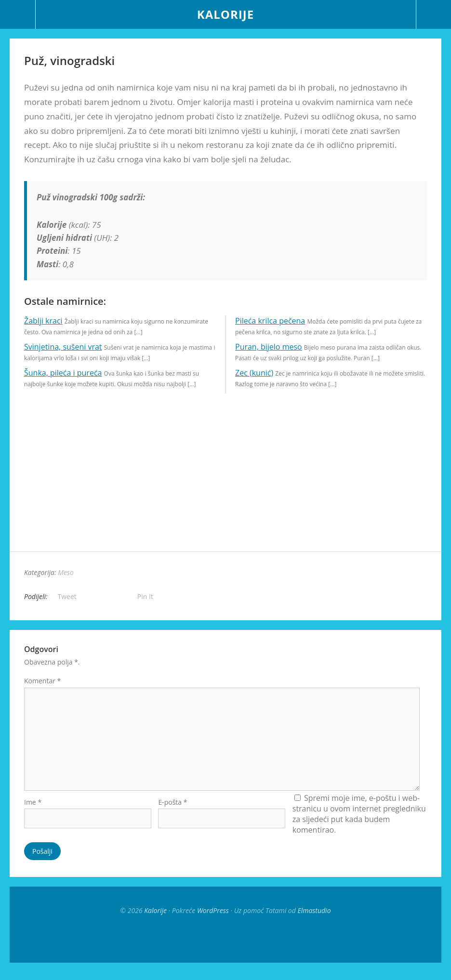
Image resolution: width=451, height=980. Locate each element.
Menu (18, 14)
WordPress (213, 918)
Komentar (42, 681)
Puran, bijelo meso (269, 347)
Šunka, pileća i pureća (63, 373)
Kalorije (225, 14)
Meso (66, 572)
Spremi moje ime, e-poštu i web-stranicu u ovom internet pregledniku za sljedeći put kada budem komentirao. (359, 822)
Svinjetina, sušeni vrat (63, 347)
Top (225, 946)
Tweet (67, 596)
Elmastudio (314, 918)
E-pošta (172, 810)
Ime (33, 810)
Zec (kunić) (254, 373)
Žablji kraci (43, 321)
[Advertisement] (225, 484)
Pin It (145, 596)
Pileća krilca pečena (270, 321)
